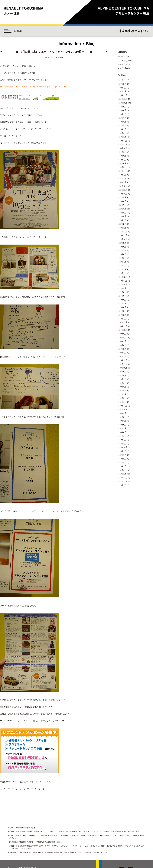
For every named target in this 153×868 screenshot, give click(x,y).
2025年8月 (122, 110)
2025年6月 (122, 118)
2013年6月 (122, 455)
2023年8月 (122, 201)
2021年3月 (122, 311)
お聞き (11, 80)
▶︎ (107, 52)
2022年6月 (122, 254)
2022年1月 (122, 273)
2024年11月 (122, 144)
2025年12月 (122, 95)
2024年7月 (122, 160)
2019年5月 (122, 387)
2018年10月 (122, 409)
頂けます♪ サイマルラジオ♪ (26, 80)
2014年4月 (122, 444)
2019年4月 (122, 391)
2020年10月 (122, 330)
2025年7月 (122, 114)
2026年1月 (122, 91)
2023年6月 (122, 209)
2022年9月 (122, 243)
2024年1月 (122, 182)
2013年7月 (122, 451)
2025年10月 (122, 103)
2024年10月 (122, 148)
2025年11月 (122, 99)
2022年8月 (122, 247)
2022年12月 (122, 232)
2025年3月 (122, 129)
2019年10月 (122, 368)
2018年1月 (122, 436)
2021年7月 (122, 296)
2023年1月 (122, 228)
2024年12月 (122, 141)
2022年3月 (122, 266)
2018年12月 (122, 406)
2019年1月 (122, 402)
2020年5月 (122, 349)
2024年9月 (122, 152)
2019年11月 (122, 364)
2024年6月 (122, 163)
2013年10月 (122, 447)
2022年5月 (122, 258)
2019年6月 (122, 383)
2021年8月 (122, 292)
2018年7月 (122, 421)
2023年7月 (122, 205)
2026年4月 (122, 80)
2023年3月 (122, 220)
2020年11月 (122, 326)
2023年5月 (122, 213)
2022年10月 (122, 239)
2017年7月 (122, 440)
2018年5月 (122, 428)
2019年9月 (122, 372)
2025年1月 (122, 137)
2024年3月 (122, 175)
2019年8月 (122, 375)
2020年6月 (122, 345)
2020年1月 (122, 357)
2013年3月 (122, 466)
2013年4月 (122, 463)
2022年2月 (122, 269)
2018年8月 (122, 417)
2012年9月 (122, 485)
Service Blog (123, 64)
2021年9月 (122, 288)
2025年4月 (122, 126)
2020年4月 (122, 353)
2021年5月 (122, 303)
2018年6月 (122, 425)
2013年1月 (122, 474)
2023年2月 (122, 224)
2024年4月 (122, 171)
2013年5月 (122, 459)
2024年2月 (122, 178)
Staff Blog (122, 61)
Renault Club (123, 68)
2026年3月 (122, 84)
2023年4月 (122, 216)
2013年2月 (122, 470)
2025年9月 (122, 107)
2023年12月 (122, 186)
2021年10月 (122, 285)
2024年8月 (122, 156)
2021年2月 (122, 315)
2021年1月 (122, 319)
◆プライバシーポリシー (135, 842)
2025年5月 (122, 122)
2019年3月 (122, 394)
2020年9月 (122, 334)
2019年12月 (122, 360)
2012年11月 (122, 481)
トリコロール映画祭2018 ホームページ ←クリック (23, 230)
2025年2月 (122, 133)
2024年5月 (122, 167)
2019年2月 (122, 398)
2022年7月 (122, 251)
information (122, 57)
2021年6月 (122, 300)
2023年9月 (122, 197)
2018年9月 (122, 413)
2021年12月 (122, 277)
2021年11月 (122, 281)
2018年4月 (122, 432)
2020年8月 (122, 338)
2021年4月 (122, 307)
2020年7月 (122, 341)
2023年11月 (122, 190)
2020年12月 (122, 322)
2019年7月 (122, 379)
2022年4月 (122, 262)
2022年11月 (122, 235)
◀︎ (1, 52)
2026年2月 (122, 88)
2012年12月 (122, 478)
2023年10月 (122, 194)
